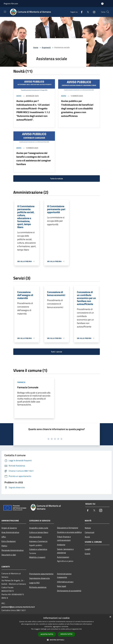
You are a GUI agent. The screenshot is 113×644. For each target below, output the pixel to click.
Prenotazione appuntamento (41, 574)
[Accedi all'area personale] (102, 4)
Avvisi (19, 96)
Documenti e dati (9, 555)
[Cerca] (108, 12)
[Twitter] (87, 12)
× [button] (110, 617)
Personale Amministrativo (12, 550)
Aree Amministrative (10, 532)
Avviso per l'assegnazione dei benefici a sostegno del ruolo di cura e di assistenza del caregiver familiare (34, 159)
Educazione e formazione (68, 528)
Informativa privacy (65, 582)
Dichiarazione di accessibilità (69, 591)
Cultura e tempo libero (39, 532)
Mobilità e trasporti (37, 557)
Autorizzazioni (63, 557)
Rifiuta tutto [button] (66, 634)
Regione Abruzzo (11, 3)
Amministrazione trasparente (64, 575)
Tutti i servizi (56, 352)
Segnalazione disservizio (39, 578)
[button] (57, 640)
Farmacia (21, 382)
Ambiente (61, 545)
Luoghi (88, 549)
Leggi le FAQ (34, 583)
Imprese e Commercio (38, 541)
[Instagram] (93, 12)
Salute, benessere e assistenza (65, 551)
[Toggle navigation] (5, 12)
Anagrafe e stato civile (39, 528)
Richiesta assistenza (38, 587)
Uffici (4, 537)
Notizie (88, 528)
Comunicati (90, 532)
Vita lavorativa (35, 537)
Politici (4, 546)
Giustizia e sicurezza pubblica (69, 532)
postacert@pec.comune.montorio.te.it (18, 607)
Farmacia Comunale (28, 387)
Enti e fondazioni (9, 541)
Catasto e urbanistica (38, 549)
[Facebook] (81, 12)
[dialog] (56, 629)
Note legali (62, 586)
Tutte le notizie (57, 179)
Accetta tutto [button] (47, 634)
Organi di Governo (9, 528)
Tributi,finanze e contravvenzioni (64, 538)
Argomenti (46, 47)
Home (36, 47)
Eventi (88, 554)
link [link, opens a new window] (80, 629)
